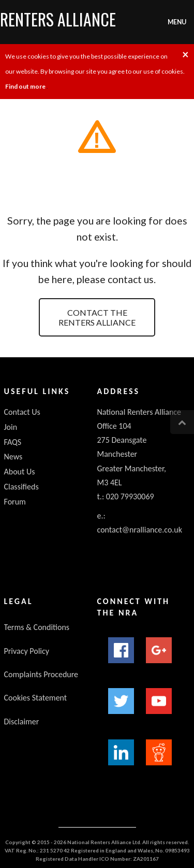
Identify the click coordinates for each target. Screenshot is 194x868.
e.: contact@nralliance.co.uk (140, 523)
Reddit (159, 752)
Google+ (159, 650)
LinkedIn (121, 752)
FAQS (13, 442)
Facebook (121, 650)
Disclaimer (22, 722)
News (13, 457)
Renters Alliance (58, 19)
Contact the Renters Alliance (97, 317)
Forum (15, 502)
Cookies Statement (36, 698)
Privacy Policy (27, 651)
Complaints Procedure (41, 674)
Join (11, 427)
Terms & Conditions (37, 627)
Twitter (121, 701)
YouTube (159, 701)
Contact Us (22, 412)
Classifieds (21, 487)
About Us (20, 472)
